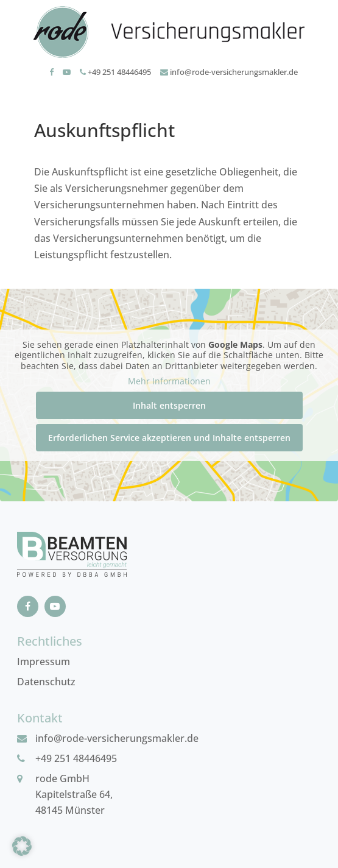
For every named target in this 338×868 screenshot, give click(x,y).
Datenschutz (46, 682)
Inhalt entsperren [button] (169, 405)
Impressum (44, 662)
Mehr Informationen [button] (169, 381)
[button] (22, 846)
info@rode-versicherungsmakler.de (229, 72)
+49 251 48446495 (115, 72)
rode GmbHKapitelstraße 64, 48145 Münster (74, 794)
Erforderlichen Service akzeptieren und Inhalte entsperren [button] (169, 438)
